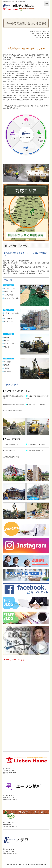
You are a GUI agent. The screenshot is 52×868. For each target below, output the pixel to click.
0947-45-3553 (45, 38)
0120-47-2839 (45, 36)
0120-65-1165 (45, 31)
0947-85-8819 (45, 33)
